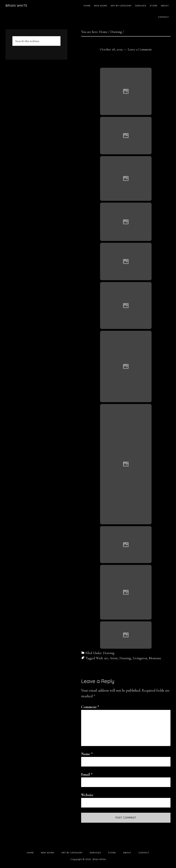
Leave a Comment (140, 49)
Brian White (16, 6)
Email (87, 774)
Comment (90, 707)
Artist (114, 658)
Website (87, 795)
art (106, 658)
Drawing (109, 653)
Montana (155, 658)
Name (87, 754)
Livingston (140, 658)
